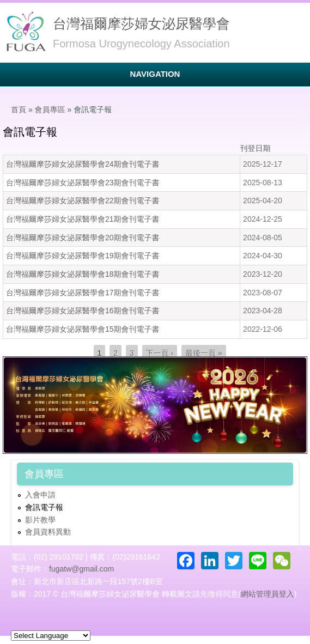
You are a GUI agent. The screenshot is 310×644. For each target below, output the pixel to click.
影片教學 (40, 520)
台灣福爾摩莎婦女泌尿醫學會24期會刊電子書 (83, 164)
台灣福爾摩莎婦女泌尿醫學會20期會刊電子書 (83, 238)
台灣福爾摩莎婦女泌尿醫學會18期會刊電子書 (83, 274)
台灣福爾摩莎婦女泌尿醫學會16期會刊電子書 (83, 311)
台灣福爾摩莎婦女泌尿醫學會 (141, 23)
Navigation (155, 74)
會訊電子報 (44, 507)
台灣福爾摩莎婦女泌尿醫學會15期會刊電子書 (83, 329)
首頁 (19, 110)
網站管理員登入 (268, 594)
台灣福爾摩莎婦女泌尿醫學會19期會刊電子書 (83, 256)
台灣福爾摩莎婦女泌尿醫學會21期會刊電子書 (83, 219)
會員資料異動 (48, 532)
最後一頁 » (204, 353)
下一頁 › (160, 353)
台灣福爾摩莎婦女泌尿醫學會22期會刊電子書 (83, 201)
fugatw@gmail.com (81, 569)
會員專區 (50, 110)
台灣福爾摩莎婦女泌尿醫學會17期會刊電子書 (83, 293)
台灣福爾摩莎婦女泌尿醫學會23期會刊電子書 (83, 183)
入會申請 (40, 495)
